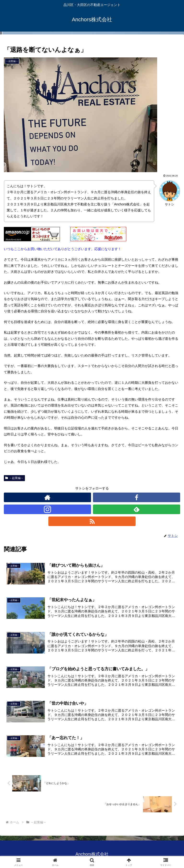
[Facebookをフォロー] (137, 497)
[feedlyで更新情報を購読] (137, 509)
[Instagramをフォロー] (47, 509)
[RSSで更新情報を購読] (92, 521)
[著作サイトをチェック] (47, 497)
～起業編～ (14, 478)
